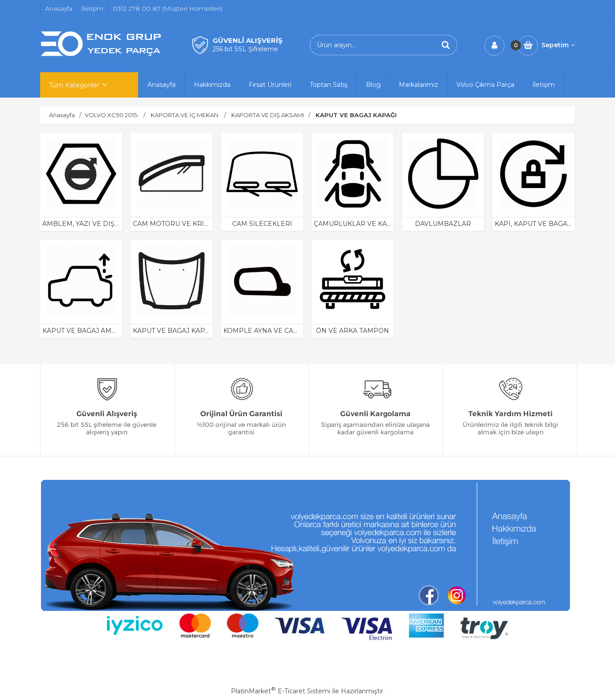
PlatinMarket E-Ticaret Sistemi (281, 691)
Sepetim (558, 45)
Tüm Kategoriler (74, 85)
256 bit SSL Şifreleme (245, 49)
